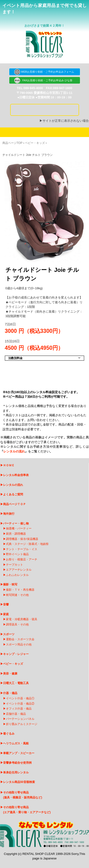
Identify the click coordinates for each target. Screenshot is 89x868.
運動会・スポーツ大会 (20, 639)
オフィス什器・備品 (19, 709)
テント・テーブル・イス (22, 549)
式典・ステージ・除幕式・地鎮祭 (27, 544)
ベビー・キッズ (35, 143)
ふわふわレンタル (17, 575)
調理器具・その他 (17, 624)
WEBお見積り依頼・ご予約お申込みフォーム (44, 72)
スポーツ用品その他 (19, 645)
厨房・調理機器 (16, 534)
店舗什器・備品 (16, 714)
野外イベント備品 (17, 554)
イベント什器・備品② (20, 704)
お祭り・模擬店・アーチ (22, 559)
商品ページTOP (12, 143)
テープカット (14, 565)
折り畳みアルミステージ (22, 724)
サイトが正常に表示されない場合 (66, 121)
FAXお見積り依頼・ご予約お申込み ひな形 (45, 80)
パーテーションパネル (20, 719)
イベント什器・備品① (20, 698)
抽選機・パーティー (19, 528)
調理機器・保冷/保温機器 (22, 539)
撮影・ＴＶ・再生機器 (20, 590)
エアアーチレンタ (17, 570)
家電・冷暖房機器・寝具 (22, 619)
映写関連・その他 (17, 595)
